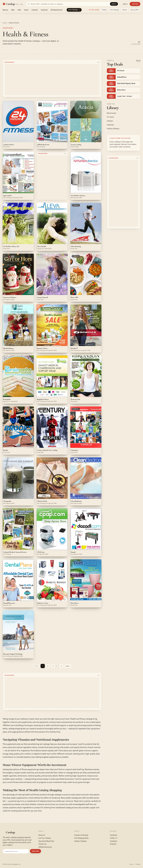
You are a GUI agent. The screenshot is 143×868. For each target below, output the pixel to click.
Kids (19, 10)
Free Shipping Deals (81, 838)
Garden (125, 10)
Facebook (113, 835)
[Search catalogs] (72, 4)
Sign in (125, 4)
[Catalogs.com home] (13, 4)
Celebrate (110, 125)
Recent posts (111, 113)
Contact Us (42, 844)
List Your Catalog (45, 838)
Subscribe (35, 851)
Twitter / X (114, 838)
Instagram (114, 841)
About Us (42, 835)
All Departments (57, 10)
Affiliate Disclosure (45, 847)
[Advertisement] (52, 80)
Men (13, 10)
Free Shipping (114, 10)
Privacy (138, 864)
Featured (44, 10)
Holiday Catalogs (80, 841)
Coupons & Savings (81, 835)
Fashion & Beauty (113, 129)
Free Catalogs (74, 10)
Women (5, 10)
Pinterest (113, 844)
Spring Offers (135, 10)
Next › (68, 666)
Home (26, 10)
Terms (131, 864)
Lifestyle (35, 10)
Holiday (104, 10)
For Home (110, 117)
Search (114, 4)
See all (138, 60)
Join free (135, 4)
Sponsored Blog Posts (46, 841)
